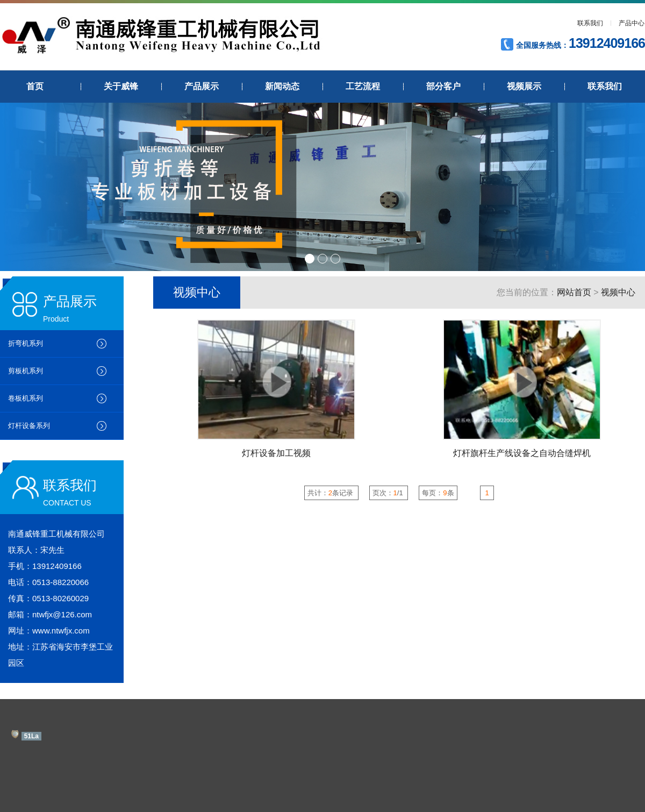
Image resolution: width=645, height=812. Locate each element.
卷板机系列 (26, 398)
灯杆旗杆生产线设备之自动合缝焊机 (522, 453)
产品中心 (632, 23)
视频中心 (618, 292)
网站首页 (574, 292)
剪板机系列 (26, 371)
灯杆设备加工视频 (276, 453)
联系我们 (590, 23)
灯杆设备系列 (29, 426)
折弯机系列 (26, 343)
